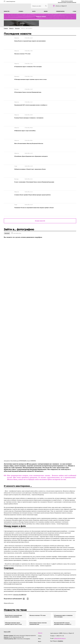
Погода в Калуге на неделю (67, 1)
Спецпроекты (60, 11)
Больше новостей (40, 201)
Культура (7, 213)
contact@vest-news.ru (60, 618)
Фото (34, 11)
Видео (46, 11)
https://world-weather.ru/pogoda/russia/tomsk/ (67, 2)
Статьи (21, 11)
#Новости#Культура (9, 583)
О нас (75, 11)
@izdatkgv (60, 621)
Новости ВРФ (7, 611)
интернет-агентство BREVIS (57, 636)
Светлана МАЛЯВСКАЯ (20, 574)
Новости (7, 11)
